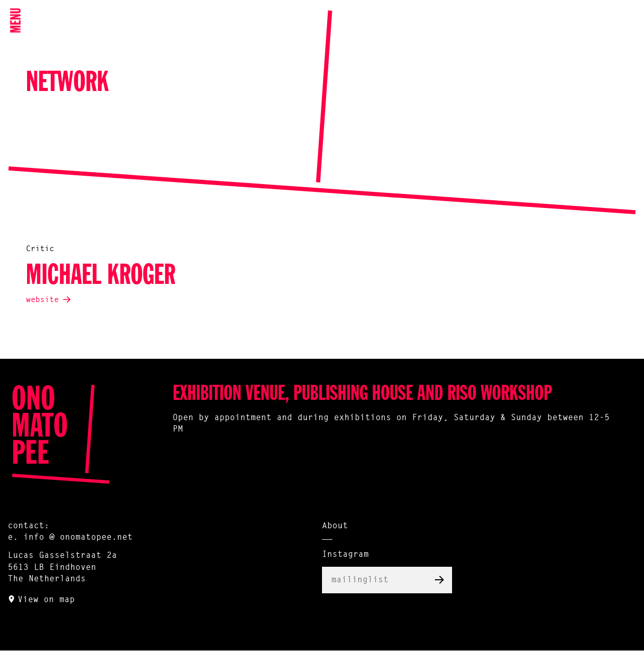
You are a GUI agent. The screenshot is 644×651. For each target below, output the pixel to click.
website (42, 300)
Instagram (345, 555)
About (335, 526)
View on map (46, 600)
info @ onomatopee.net (78, 538)
